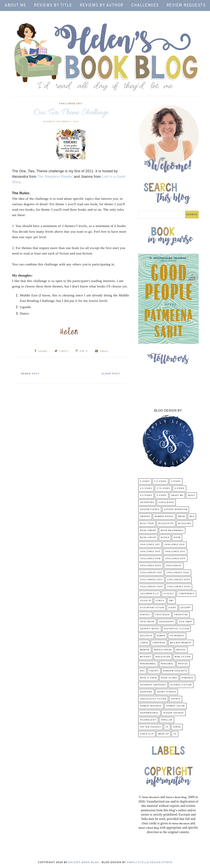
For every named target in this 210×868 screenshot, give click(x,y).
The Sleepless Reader (55, 177)
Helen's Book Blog (84, 862)
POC (143, 671)
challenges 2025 (152, 587)
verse (177, 727)
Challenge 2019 (175, 559)
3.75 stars (163, 488)
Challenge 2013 (150, 552)
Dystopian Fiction (152, 608)
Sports (176, 699)
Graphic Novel (150, 629)
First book (162, 615)
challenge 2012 (175, 545)
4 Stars (179, 488)
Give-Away (185, 622)
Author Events (150, 510)
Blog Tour (147, 524)
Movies (181, 650)
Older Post (110, 374)
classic (169, 594)
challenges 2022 (178, 573)
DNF (171, 601)
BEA (192, 517)
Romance (187, 678)
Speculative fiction (153, 699)
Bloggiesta (166, 524)
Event (172, 608)
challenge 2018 (150, 559)
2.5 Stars (160, 481)
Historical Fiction (176, 629)
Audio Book (166, 503)
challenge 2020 (151, 566)
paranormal (148, 664)
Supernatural (149, 713)
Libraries (159, 643)
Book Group (148, 538)
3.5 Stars (146, 488)
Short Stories (167, 692)
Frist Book (147, 622)
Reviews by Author (102, 5)
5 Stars (162, 495)
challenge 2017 (175, 552)
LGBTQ (144, 643)
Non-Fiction (183, 657)
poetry (154, 671)
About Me (15, 5)
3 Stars (176, 481)
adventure (147, 503)
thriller (167, 720)
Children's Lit (149, 594)
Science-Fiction (181, 685)
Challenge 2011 (71, 104)
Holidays (146, 636)
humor (161, 636)
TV (167, 727)
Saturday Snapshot (153, 685)
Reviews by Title (53, 5)
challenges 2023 (151, 580)
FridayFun (181, 615)
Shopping (146, 692)
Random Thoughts (175, 671)
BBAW (182, 517)
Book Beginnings (172, 531)
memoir (145, 650)
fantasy (145, 615)
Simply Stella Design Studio (149, 862)
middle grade (163, 650)
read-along (169, 678)
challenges (174, 566)
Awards (145, 517)
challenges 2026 (179, 587)
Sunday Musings (151, 706)
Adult (192, 495)
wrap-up (164, 734)
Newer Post (31, 374)
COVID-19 (146, 601)
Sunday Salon (175, 706)
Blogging (185, 524)
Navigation (163, 657)
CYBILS (160, 601)
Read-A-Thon (148, 678)
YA (175, 734)
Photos (183, 664)
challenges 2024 (179, 580)
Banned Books (164, 517)
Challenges (145, 5)
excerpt (186, 608)
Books (165, 538)
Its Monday (177, 636)
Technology (148, 720)
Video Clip (147, 734)
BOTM (177, 538)
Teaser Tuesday (174, 713)
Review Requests (186, 5)
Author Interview (176, 510)
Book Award (148, 531)
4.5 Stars (146, 495)
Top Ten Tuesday (151, 727)
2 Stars (145, 481)
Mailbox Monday (181, 643)
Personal (167, 664)
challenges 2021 (151, 573)
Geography (167, 622)
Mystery (146, 657)
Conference (186, 594)
